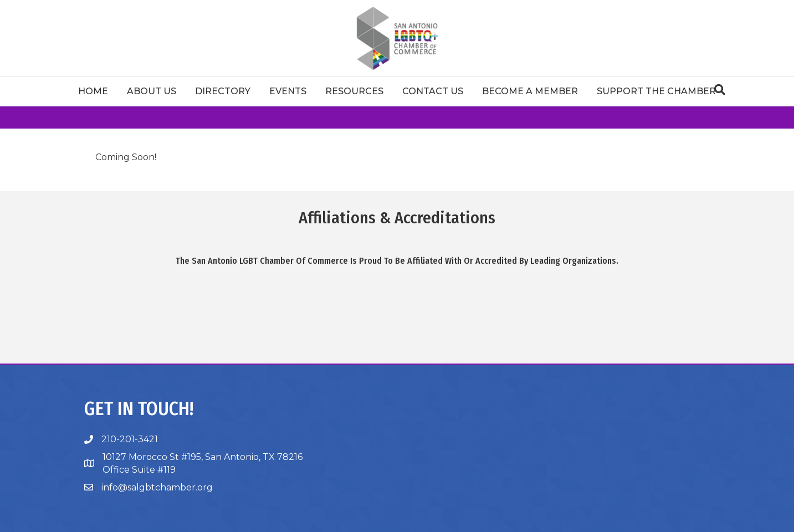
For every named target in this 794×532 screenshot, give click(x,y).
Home (93, 91)
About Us (152, 91)
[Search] (720, 90)
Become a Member (530, 91)
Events (288, 91)
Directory (223, 91)
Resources (354, 91)
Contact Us (433, 91)
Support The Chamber (656, 91)
